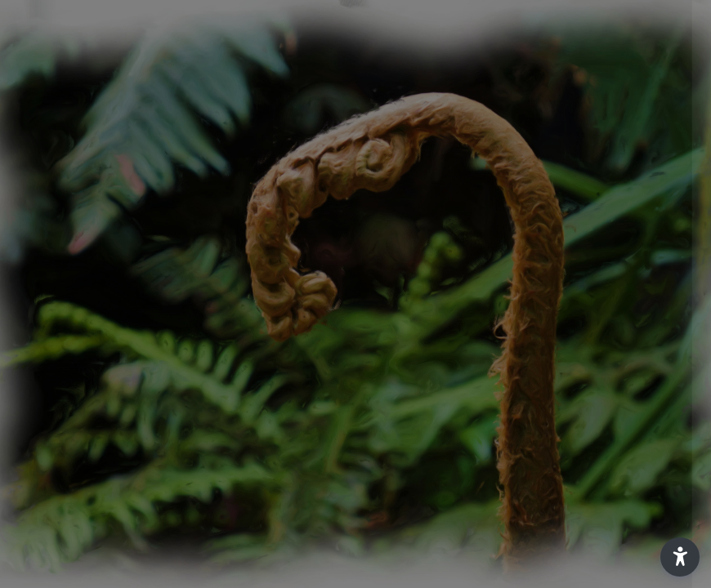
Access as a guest (539, 519)
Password (421, 291)
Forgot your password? (628, 365)
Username (422, 213)
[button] (680, 557)
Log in (539, 412)
